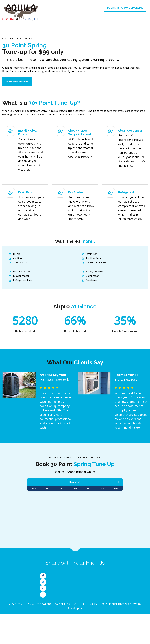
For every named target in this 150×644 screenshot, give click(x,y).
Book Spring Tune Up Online (125, 8)
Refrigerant (126, 192)
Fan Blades (76, 192)
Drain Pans (25, 192)
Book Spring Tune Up (17, 81)
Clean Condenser (130, 131)
